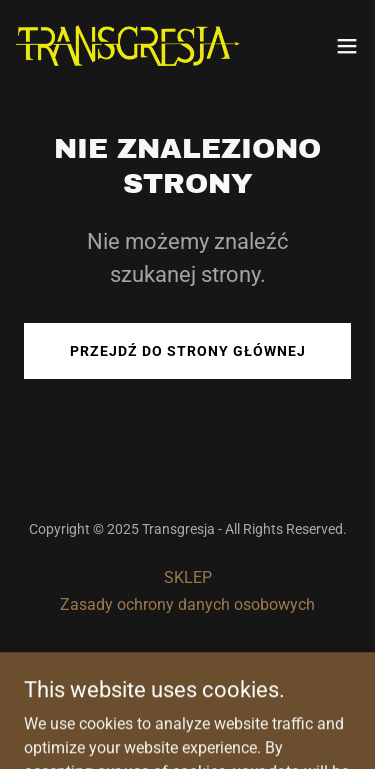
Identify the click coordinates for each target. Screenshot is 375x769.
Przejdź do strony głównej (188, 351)
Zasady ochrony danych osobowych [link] (187, 604)
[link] (128, 45)
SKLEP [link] (188, 577)
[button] (347, 46)
